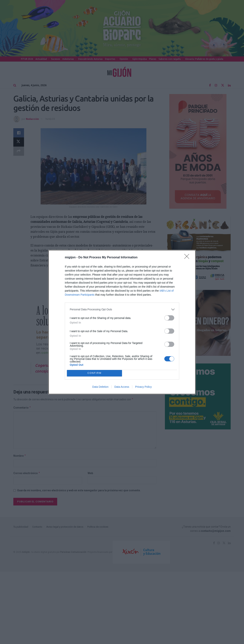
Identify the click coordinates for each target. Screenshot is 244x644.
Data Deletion (100, 387)
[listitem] (122, 309)
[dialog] (122, 322)
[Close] (188, 258)
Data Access (122, 387)
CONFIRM (94, 373)
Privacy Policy (143, 387)
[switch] (169, 318)
